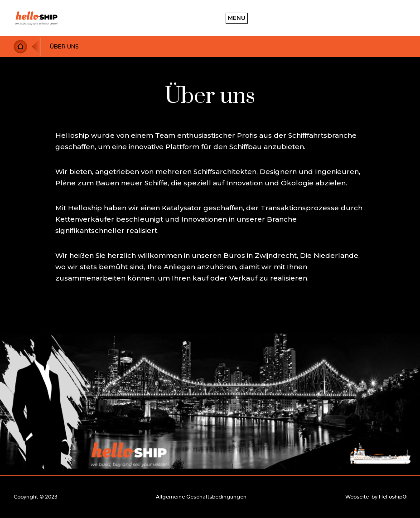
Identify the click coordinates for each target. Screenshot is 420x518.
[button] (237, 18)
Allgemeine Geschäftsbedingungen (201, 497)
